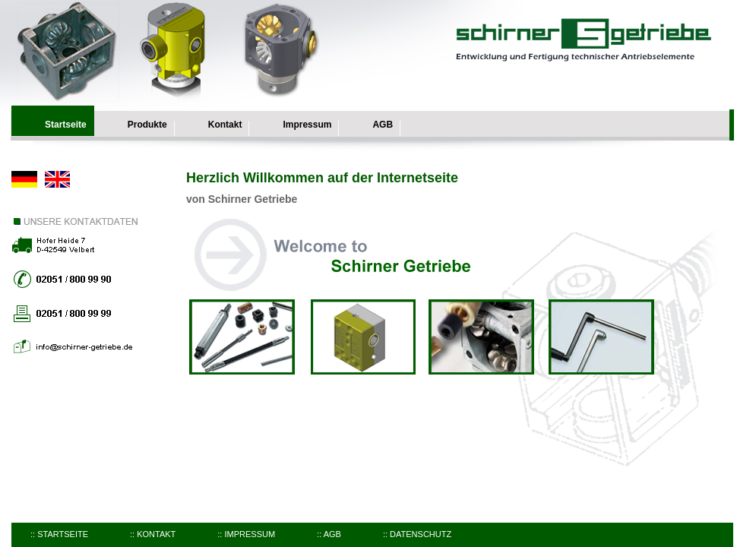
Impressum (307, 125)
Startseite (66, 125)
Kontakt (225, 125)
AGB (383, 125)
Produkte (147, 125)
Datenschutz (421, 534)
